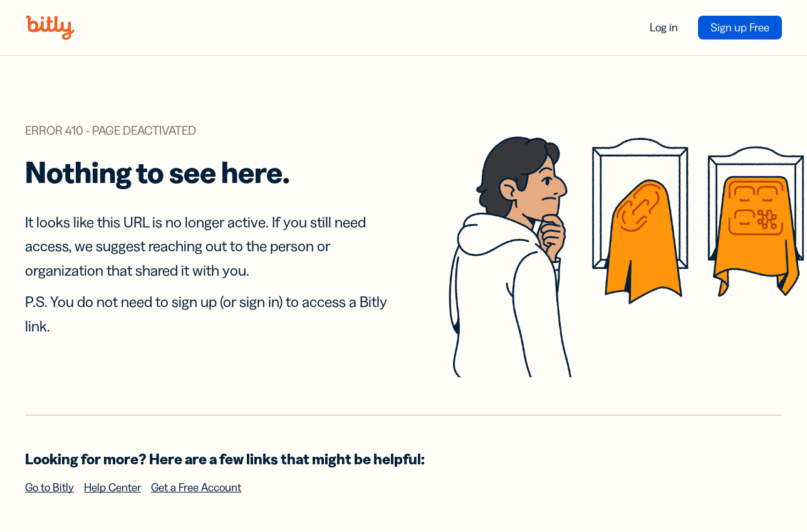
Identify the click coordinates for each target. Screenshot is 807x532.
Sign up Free (740, 28)
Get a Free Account (196, 488)
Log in (664, 28)
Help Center (112, 488)
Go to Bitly (49, 488)
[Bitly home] (50, 28)
